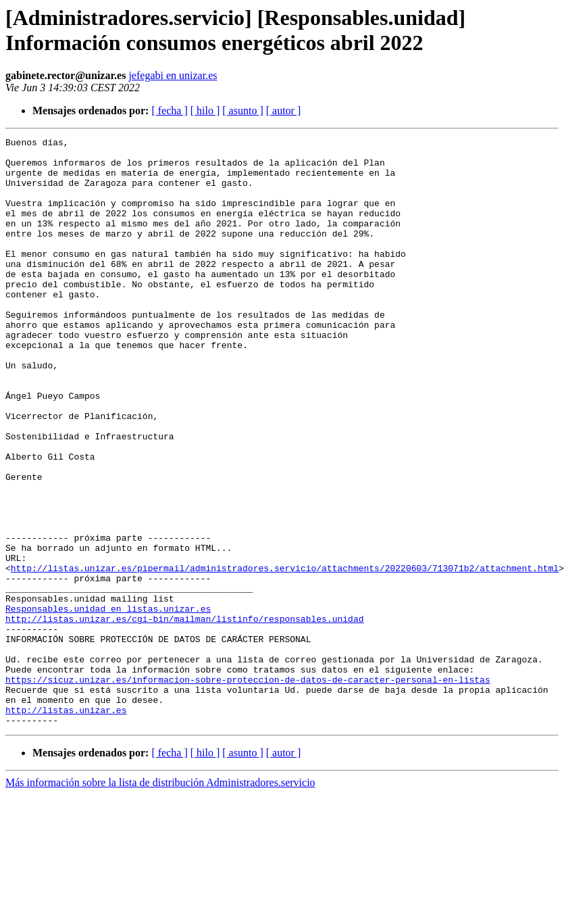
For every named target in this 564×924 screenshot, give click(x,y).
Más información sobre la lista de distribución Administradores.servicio (160, 900)
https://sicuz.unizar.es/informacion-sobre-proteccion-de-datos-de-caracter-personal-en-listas (248, 789)
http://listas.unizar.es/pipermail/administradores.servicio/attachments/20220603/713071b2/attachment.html (285, 655)
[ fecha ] (169, 111)
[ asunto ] (242, 111)
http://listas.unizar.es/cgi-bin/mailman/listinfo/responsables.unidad (184, 716)
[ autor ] (284, 111)
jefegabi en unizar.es (173, 75)
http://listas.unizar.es (66, 825)
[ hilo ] (205, 111)
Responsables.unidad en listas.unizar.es (108, 704)
